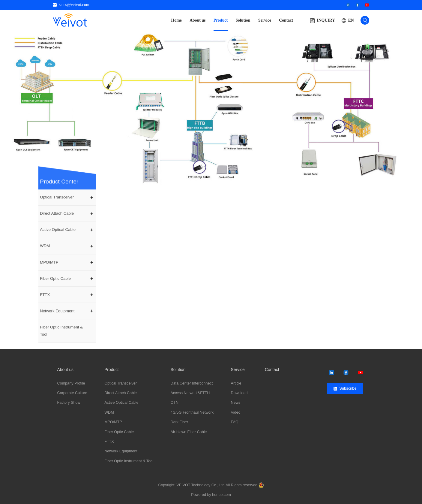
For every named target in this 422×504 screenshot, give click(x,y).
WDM (45, 263)
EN (351, 20)
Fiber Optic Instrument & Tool (61, 347)
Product (221, 20)
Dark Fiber (180, 422)
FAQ (235, 422)
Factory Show (69, 403)
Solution (243, 20)
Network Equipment (57, 327)
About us (198, 20)
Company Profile (71, 383)
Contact (286, 20)
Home (177, 20)
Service (265, 20)
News (236, 403)
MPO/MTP (49, 279)
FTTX (45, 311)
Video (236, 412)
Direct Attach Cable (57, 230)
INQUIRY (323, 21)
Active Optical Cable (58, 246)
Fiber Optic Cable (55, 295)
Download (239, 393)
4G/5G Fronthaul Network (192, 412)
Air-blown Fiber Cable (189, 432)
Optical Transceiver (57, 214)
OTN (175, 403)
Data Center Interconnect (192, 383)
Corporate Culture (72, 393)
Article (236, 383)
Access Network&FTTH (190, 393)
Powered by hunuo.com (211, 495)
